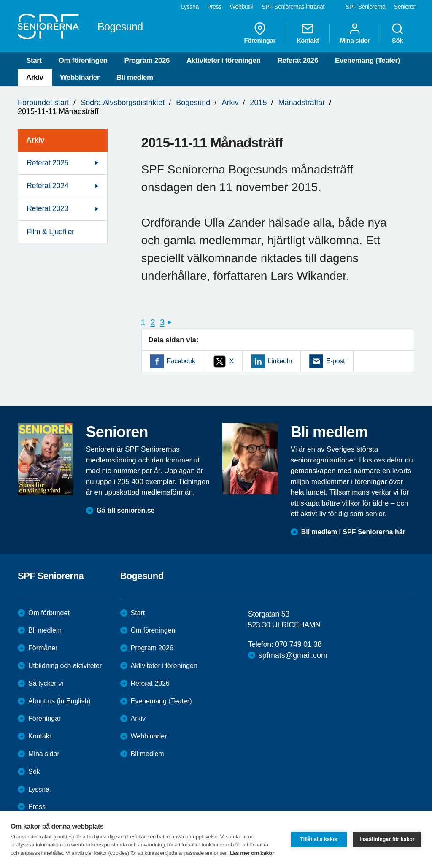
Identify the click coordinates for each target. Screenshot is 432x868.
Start (34, 61)
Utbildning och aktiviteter (65, 666)
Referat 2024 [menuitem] (47, 186)
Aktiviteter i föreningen (224, 61)
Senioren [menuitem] (405, 7)
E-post (335, 361)
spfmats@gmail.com (293, 655)
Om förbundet (49, 613)
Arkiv (35, 77)
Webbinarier (80, 77)
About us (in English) (59, 701)
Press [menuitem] (214, 7)
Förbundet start (43, 103)
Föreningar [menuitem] (260, 33)
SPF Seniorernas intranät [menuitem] (293, 7)
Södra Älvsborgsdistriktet (123, 103)
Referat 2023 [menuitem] (47, 208)
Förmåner (43, 648)
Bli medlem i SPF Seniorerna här (353, 532)
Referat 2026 (298, 61)
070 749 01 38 (298, 644)
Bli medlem (135, 77)
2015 (258, 103)
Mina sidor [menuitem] (355, 33)
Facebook (181, 361)
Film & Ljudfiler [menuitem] (50, 232)
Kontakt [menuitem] (308, 33)
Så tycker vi (46, 683)
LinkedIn (280, 361)
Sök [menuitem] (397, 33)
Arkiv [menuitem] (35, 140)
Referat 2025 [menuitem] (47, 163)
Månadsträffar (302, 103)
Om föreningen (83, 61)
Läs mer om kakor (252, 853)
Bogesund (193, 103)
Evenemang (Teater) (367, 61)
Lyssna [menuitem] (190, 7)
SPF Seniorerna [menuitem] (366, 7)
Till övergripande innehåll (0, 0)
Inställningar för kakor (387, 839)
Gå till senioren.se (126, 510)
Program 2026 (147, 61)
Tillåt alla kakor (319, 839)
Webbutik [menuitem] (242, 7)
